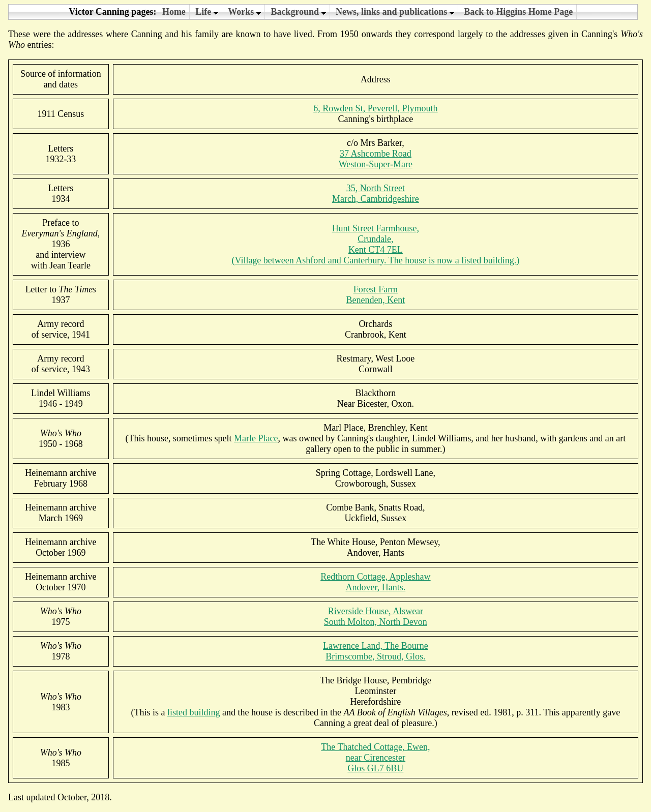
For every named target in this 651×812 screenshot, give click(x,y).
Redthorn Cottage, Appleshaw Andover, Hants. (375, 582)
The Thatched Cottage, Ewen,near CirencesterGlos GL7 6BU (375, 758)
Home (174, 12)
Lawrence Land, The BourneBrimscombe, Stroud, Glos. (376, 651)
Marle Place (256, 438)
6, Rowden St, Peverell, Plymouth (376, 108)
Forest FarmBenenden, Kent (375, 295)
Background (298, 12)
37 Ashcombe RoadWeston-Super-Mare (376, 159)
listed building (194, 712)
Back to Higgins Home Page (518, 12)
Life (207, 12)
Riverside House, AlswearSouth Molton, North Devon (376, 616)
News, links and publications (395, 12)
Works (244, 12)
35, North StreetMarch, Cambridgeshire (376, 193)
